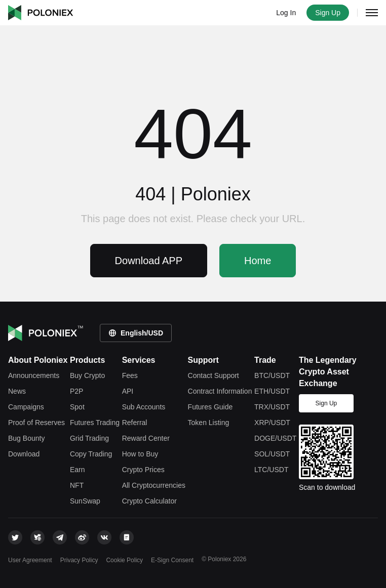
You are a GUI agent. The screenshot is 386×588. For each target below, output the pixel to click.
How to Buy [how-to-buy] (140, 454)
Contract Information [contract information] (220, 391)
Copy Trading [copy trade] (91, 454)
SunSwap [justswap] (85, 501)
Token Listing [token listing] (209, 423)
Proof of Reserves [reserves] (36, 423)
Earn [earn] (78, 470)
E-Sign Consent (172, 560)
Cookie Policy (124, 560)
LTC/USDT (271, 470)
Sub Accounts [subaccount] (144, 407)
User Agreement (30, 560)
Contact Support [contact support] (214, 375)
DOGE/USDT (275, 438)
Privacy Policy (79, 560)
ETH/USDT (272, 391)
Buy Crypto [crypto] (87, 375)
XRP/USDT (272, 423)
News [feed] (17, 391)
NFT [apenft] (77, 485)
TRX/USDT (272, 407)
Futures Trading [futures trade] (95, 423)
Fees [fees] (130, 375)
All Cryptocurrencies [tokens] (154, 485)
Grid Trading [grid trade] (89, 438)
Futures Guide (210, 407)
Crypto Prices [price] (143, 470)
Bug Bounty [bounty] (26, 438)
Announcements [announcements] (34, 375)
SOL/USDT (272, 454)
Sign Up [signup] (326, 403)
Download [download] (24, 454)
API (128, 391)
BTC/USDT (272, 375)
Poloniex (41, 13)
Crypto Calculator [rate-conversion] (149, 501)
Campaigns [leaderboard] (26, 407)
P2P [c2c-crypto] (76, 391)
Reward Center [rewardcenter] (146, 438)
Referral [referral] (135, 423)
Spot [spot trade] (77, 407)
